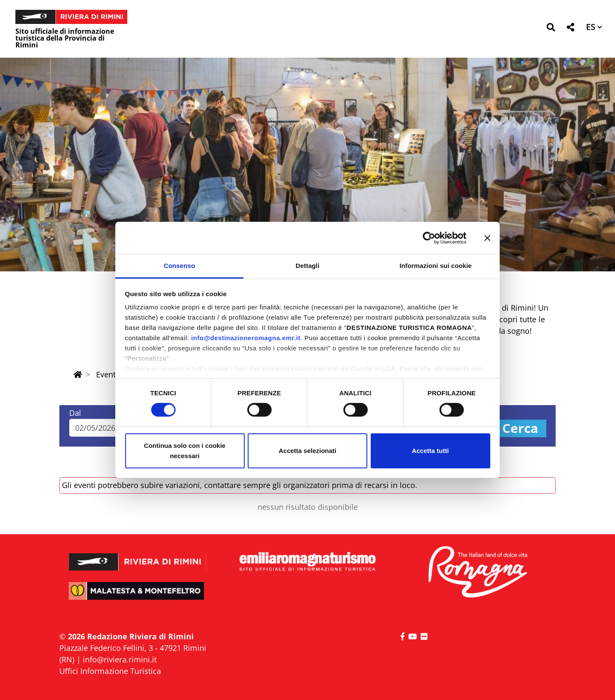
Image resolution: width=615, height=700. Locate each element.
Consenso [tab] (179, 266)
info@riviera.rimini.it (120, 659)
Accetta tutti (430, 451)
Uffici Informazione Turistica (110, 671)
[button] (551, 29)
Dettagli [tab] (307, 266)
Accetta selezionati (307, 451)
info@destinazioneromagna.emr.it (246, 338)
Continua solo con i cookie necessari (185, 451)
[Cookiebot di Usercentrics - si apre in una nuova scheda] (429, 238)
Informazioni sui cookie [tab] (436, 266)
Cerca (520, 428)
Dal (75, 413)
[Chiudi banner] (487, 238)
